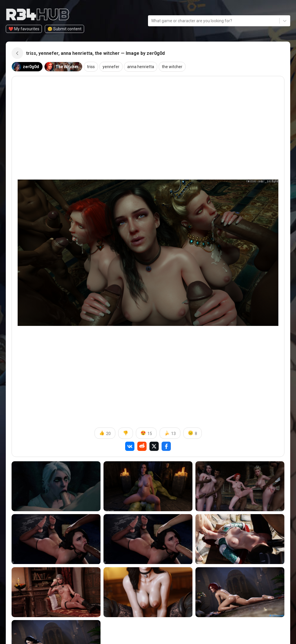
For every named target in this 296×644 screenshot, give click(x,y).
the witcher (172, 67)
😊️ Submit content (64, 29)
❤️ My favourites (24, 29)
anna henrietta (141, 67)
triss (91, 67)
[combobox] (152, 21)
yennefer (111, 67)
